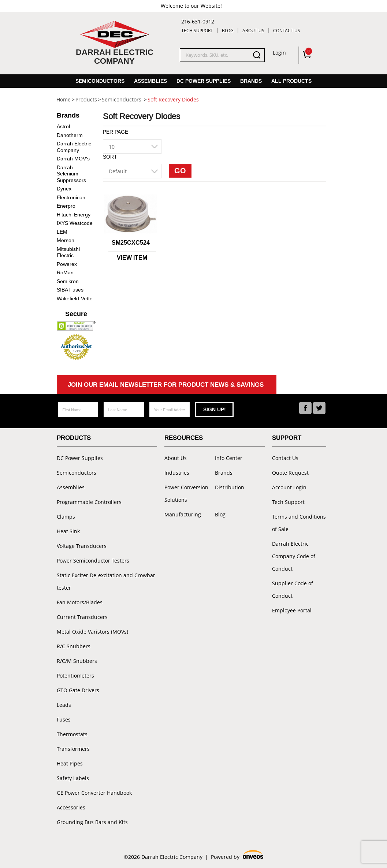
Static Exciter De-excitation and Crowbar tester (106, 581)
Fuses (64, 719)
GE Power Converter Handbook (94, 793)
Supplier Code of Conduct (293, 589)
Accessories (71, 807)
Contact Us (287, 31)
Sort (110, 157)
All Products (291, 81)
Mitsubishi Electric (68, 252)
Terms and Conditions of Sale (299, 523)
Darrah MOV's (73, 159)
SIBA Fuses (70, 290)
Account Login (289, 487)
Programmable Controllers (89, 502)
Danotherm (70, 135)
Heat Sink (68, 531)
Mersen (66, 240)
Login (279, 53)
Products (74, 438)
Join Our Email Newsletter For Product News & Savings (166, 385)
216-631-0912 (198, 21)
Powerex (67, 264)
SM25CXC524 (131, 243)
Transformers (73, 749)
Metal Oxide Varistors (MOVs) (92, 632)
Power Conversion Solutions (186, 494)
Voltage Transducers (82, 546)
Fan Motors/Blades (80, 602)
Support (287, 438)
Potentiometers (75, 676)
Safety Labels (73, 778)
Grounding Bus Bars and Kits (92, 822)
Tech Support (197, 31)
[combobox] (132, 146)
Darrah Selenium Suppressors (71, 174)
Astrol (63, 126)
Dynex (64, 189)
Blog (228, 31)
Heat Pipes (70, 763)
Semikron (68, 281)
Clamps (66, 517)
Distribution (230, 487)
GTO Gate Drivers (78, 690)
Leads (64, 705)
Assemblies (150, 81)
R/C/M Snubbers (77, 661)
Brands (251, 81)
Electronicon (71, 197)
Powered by (237, 856)
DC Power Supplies (204, 81)
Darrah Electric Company (74, 147)
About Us (253, 31)
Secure (76, 314)
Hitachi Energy (74, 215)
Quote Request (290, 473)
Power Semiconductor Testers (93, 561)
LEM (62, 232)
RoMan (65, 272)
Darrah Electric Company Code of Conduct (294, 556)
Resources (184, 438)
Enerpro (66, 206)
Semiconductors (100, 81)
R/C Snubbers (74, 646)
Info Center (229, 458)
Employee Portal (292, 610)
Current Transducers (82, 617)
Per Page (116, 132)
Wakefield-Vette (75, 298)
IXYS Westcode (75, 223)
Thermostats (72, 734)
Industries (177, 473)
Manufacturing (183, 514)
